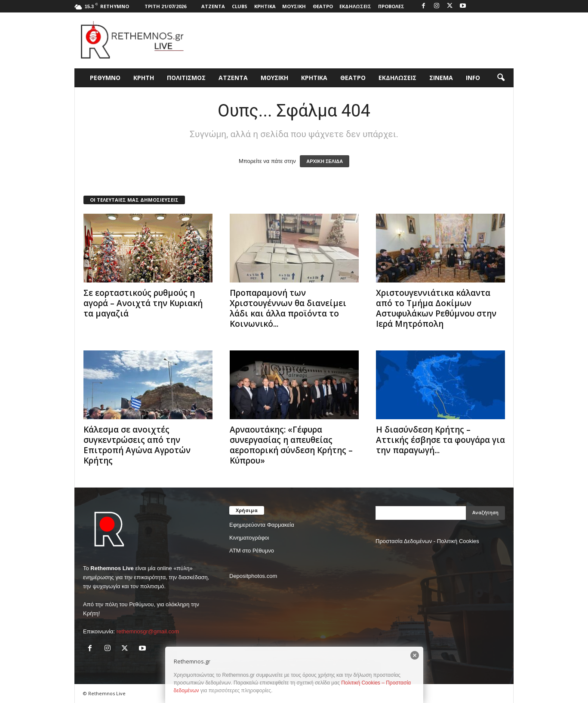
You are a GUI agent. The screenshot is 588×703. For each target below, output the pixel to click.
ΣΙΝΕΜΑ (441, 78)
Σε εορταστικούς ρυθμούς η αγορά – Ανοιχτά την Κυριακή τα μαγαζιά (143, 303)
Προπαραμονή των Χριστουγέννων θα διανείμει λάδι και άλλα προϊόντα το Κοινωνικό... (288, 308)
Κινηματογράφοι (249, 538)
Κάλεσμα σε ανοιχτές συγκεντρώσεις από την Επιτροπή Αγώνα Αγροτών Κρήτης (137, 445)
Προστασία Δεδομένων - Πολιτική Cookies (427, 541)
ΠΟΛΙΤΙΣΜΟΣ (186, 78)
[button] (501, 78)
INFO (473, 78)
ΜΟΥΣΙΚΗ (294, 6)
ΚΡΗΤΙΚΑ (265, 6)
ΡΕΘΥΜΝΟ (105, 78)
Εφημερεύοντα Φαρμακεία (262, 525)
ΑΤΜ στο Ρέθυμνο (252, 551)
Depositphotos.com (253, 576)
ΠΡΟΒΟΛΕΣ (391, 6)
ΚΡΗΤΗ (144, 78)
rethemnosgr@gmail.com (148, 631)
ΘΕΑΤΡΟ (323, 6)
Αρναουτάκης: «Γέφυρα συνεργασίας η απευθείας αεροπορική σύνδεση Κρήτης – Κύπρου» (291, 445)
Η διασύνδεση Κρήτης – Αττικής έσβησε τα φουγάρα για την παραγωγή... (440, 440)
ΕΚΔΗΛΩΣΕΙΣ (355, 6)
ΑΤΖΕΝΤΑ (213, 6)
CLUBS (240, 6)
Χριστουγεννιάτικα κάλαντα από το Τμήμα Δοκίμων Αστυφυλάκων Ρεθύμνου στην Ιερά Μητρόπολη (436, 308)
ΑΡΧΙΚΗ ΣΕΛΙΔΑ (325, 161)
